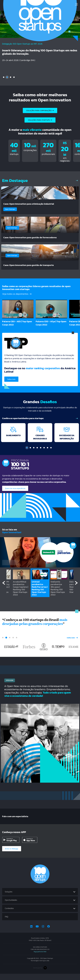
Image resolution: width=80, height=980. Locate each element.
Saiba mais (11, 382)
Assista (10, 569)
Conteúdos (9, 915)
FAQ (7, 923)
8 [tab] (51, 454)
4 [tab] (14, 77)
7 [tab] (48, 454)
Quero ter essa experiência (15, 495)
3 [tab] (11, 77)
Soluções (9, 898)
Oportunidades (11, 906)
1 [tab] (4, 77)
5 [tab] (41, 454)
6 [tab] (44, 454)
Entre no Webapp (12, 855)
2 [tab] (7, 77)
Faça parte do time (40, 958)
